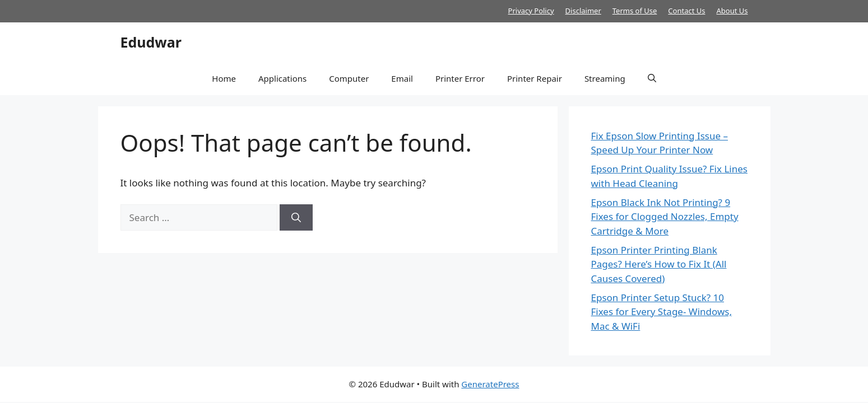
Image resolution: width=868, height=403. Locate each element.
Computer (349, 78)
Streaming (605, 78)
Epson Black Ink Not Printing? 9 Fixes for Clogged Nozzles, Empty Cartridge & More (665, 217)
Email (402, 78)
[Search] (296, 218)
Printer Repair (535, 78)
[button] (652, 78)
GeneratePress (490, 384)
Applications (282, 78)
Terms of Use (635, 11)
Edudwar (151, 42)
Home (224, 78)
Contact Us (686, 11)
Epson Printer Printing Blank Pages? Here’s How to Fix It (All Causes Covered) (659, 264)
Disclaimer (583, 11)
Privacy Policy (531, 11)
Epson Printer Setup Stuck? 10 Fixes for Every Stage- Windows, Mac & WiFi (662, 312)
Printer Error (460, 78)
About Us (732, 11)
